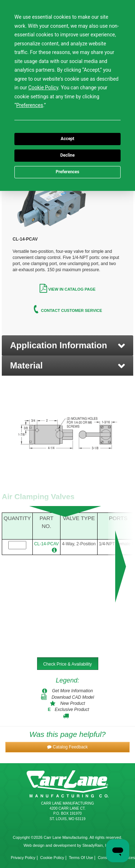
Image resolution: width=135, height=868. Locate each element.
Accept (68, 139)
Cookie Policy (52, 858)
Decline (67, 155)
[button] (67, 345)
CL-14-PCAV (46, 544)
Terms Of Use (81, 858)
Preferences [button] (30, 105)
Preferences (68, 172)
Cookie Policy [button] (43, 88)
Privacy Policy (23, 858)
